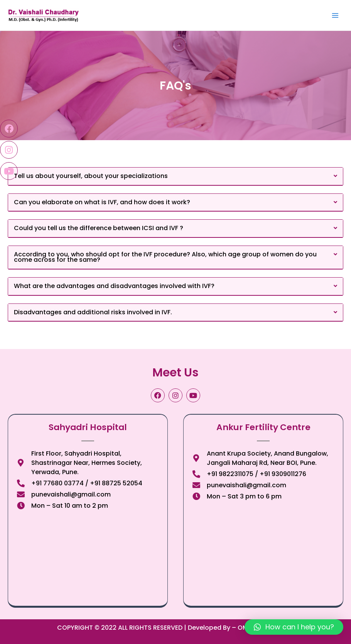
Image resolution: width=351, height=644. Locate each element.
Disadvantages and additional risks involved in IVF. (93, 312)
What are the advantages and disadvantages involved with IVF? (114, 286)
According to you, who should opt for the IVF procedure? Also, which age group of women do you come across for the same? (165, 257)
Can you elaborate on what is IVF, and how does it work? (102, 202)
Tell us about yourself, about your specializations (91, 176)
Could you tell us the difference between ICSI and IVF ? (99, 228)
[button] (175, 176)
